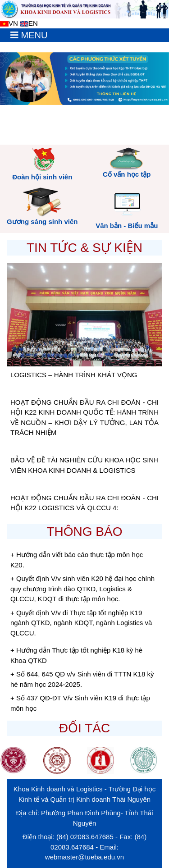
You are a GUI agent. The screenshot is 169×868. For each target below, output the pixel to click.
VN (9, 23)
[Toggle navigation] (29, 35)
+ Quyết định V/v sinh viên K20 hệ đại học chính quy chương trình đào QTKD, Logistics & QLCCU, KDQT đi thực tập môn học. (82, 589)
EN (29, 23)
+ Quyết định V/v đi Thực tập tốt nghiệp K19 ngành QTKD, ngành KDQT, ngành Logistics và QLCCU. (81, 623)
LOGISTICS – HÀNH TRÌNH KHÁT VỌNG (74, 375)
